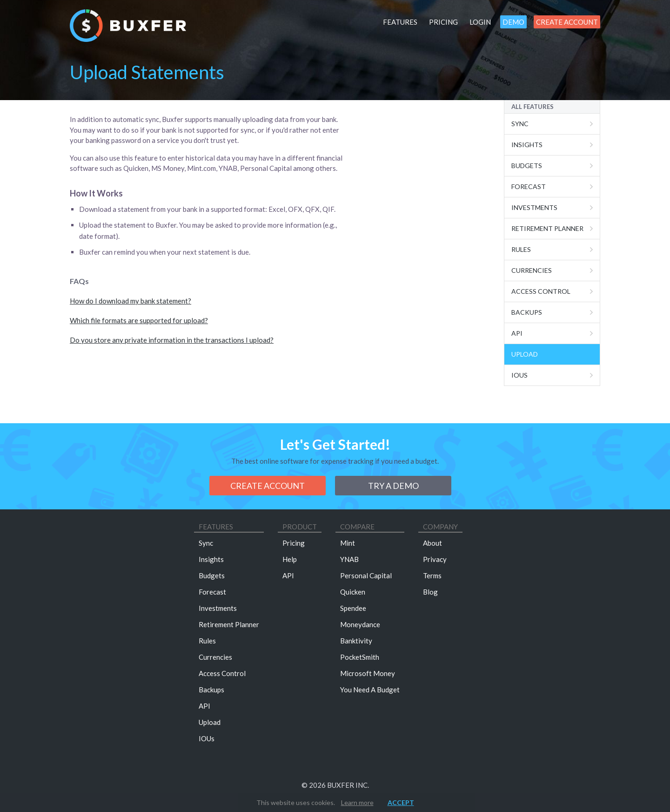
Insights (527, 145)
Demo (513, 22)
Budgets (527, 166)
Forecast (529, 186)
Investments (534, 207)
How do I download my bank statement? (131, 301)
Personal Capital (366, 575)
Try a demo (393, 486)
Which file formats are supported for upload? (139, 320)
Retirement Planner (547, 228)
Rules (521, 249)
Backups (527, 312)
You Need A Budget (370, 690)
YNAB (349, 559)
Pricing (443, 22)
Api (517, 333)
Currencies (532, 270)
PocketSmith (360, 657)
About (432, 543)
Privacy (435, 559)
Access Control (541, 291)
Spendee (353, 608)
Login (480, 22)
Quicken (353, 592)
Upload (525, 354)
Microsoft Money (368, 673)
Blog (430, 592)
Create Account (567, 22)
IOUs (519, 375)
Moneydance (360, 624)
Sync (520, 124)
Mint (348, 543)
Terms (432, 575)
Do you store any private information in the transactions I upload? (172, 340)
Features (400, 22)
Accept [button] (401, 802)
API (204, 706)
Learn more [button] (357, 802)
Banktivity (356, 641)
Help (290, 559)
